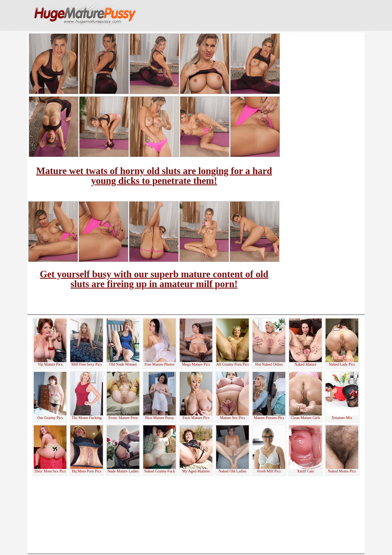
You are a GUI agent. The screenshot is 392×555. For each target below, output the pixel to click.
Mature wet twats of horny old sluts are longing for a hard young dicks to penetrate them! (154, 176)
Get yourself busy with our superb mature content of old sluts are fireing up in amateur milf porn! (154, 279)
